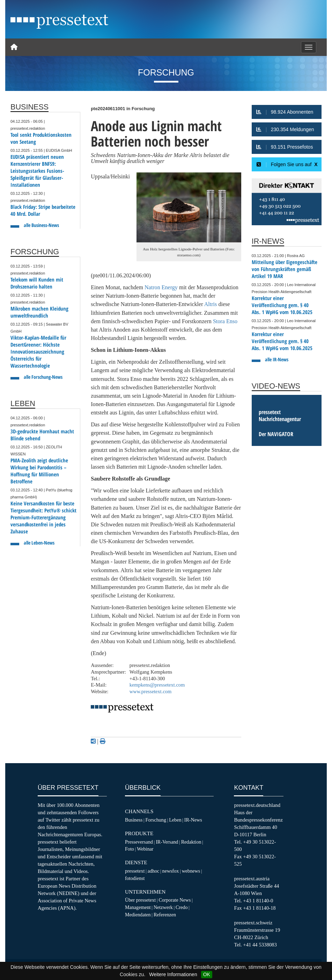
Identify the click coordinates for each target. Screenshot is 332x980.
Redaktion (191, 842)
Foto (130, 849)
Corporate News (175, 900)
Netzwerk (163, 907)
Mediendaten (138, 915)
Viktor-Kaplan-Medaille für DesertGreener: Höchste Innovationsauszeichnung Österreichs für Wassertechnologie (38, 352)
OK (207, 974)
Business (134, 820)
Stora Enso (225, 321)
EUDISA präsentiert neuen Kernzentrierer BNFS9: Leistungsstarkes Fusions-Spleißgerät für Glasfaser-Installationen (37, 171)
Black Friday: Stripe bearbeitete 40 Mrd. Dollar (43, 210)
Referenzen (165, 915)
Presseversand (139, 842)
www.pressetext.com (151, 691)
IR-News (193, 820)
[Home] (14, 47)
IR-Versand (167, 842)
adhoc (154, 871)
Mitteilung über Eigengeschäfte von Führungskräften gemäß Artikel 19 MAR (285, 269)
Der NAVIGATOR (276, 434)
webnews (191, 871)
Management (138, 907)
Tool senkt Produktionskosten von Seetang (41, 138)
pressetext (135, 871)
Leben (175, 820)
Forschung (156, 820)
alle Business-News (41, 225)
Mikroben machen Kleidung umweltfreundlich (39, 312)
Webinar (145, 849)
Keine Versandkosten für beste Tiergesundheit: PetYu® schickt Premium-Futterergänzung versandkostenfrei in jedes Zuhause (43, 517)
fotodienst (135, 878)
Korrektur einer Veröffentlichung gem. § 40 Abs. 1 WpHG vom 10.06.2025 (282, 305)
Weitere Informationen (173, 974)
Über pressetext (140, 900)
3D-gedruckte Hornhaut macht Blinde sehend (42, 435)
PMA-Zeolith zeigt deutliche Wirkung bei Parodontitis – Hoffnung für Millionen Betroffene (39, 471)
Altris (211, 304)
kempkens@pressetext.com (157, 685)
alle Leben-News (39, 543)
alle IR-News (277, 359)
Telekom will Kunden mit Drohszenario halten (37, 283)
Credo (182, 907)
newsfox (171, 871)
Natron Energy (161, 287)
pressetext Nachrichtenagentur (280, 416)
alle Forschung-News (43, 377)
